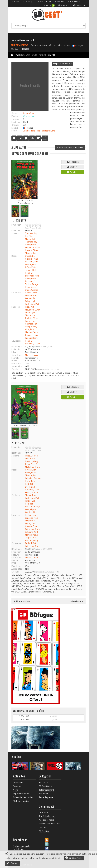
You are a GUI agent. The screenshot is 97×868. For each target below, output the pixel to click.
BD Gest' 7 (44, 783)
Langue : (15, 128)
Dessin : (15, 256)
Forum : (15, 131)
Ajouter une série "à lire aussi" (70, 148)
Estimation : (17, 349)
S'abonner (43, 794)
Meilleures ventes (21, 801)
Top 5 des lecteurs (47, 816)
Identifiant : (16, 122)
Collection (73, 162)
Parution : (16, 116)
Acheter (73, 172)
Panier (49, 5)
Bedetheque (28, 2)
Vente (34, 55)
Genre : (15, 113)
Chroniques (18, 783)
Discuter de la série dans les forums (39, 131)
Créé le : (15, 369)
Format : (15, 358)
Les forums (44, 812)
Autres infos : (17, 366)
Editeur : (15, 352)
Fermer (12, 863)
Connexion (79, 5)
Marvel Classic (32, 355)
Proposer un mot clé (62, 64)
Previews (17, 786)
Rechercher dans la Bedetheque (22, 848)
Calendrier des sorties (23, 797)
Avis (28, 55)
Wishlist (73, 167)
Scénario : (16, 233)
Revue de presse (46, 797)
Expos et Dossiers (21, 794)
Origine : (15, 125)
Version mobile (75, 2)
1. (17, 716)
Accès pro (59, 2)
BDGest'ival (44, 831)
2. (17, 720)
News (16, 790)
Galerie (52, 55)
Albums (20, 55)
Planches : (16, 364)
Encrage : (15, 307)
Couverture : (17, 341)
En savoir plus (74, 858)
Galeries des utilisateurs (50, 824)
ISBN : (14, 361)
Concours (43, 827)
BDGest (16, 2)
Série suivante (76, 601)
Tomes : (15, 119)
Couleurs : (16, 293)
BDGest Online (44, 2)
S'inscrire (64, 5)
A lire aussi (19, 147)
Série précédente (22, 601)
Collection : (17, 355)
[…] (55, 592)
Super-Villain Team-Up (23, 40)
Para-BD (43, 55)
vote (45, 138)
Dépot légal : (17, 347)
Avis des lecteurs (46, 820)
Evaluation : (17, 225)
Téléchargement (46, 790)
